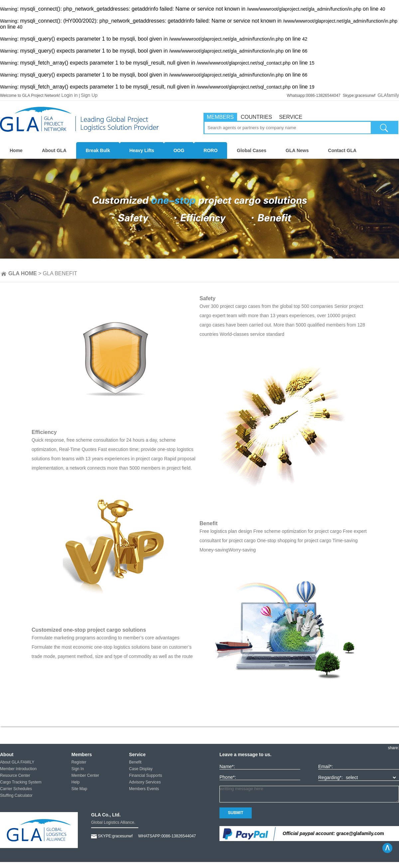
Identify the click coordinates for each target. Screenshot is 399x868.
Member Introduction (18, 769)
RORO (210, 150)
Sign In (78, 769)
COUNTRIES (256, 117)
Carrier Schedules (16, 789)
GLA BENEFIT (60, 273)
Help (76, 782)
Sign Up (89, 95)
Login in (70, 95)
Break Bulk (98, 150)
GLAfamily (388, 95)
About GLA (54, 150)
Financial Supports (145, 775)
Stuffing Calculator (16, 795)
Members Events (144, 789)
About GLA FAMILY (17, 762)
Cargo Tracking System (21, 782)
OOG (179, 150)
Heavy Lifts (142, 150)
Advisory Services (145, 782)
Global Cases (252, 150)
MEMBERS (220, 117)
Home (16, 150)
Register (79, 762)
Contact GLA (342, 150)
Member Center (85, 775)
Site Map (79, 789)
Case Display (141, 769)
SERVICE (291, 117)
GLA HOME (23, 273)
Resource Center (15, 775)
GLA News (297, 150)
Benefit (135, 762)
